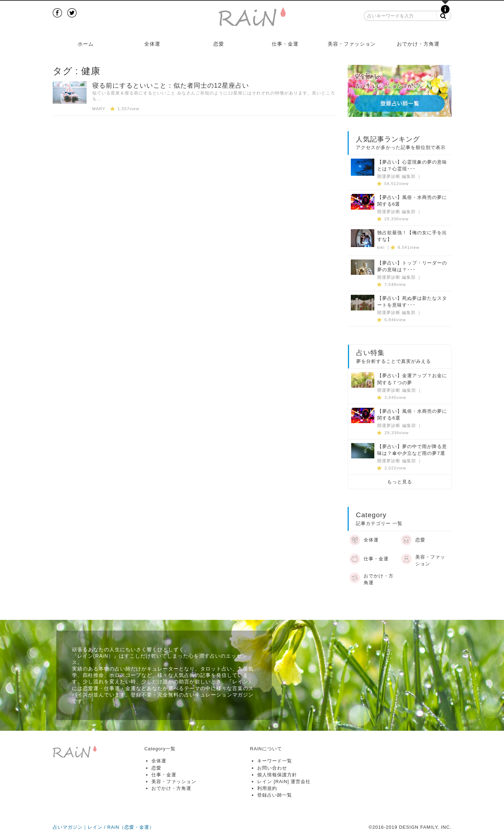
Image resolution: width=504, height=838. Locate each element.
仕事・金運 (285, 44)
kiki (381, 247)
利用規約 (267, 788)
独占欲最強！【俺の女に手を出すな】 (412, 236)
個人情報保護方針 (277, 775)
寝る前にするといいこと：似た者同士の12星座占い (171, 86)
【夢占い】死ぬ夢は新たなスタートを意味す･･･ (412, 302)
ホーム (86, 44)
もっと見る (400, 482)
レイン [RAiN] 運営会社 (284, 782)
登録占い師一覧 (275, 795)
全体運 (152, 44)
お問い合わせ (272, 768)
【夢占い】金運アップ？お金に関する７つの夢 (412, 379)
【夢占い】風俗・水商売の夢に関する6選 (412, 201)
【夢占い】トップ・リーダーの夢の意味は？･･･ (412, 266)
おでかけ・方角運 (418, 44)
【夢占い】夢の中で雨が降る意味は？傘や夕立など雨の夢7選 (412, 450)
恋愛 (219, 44)
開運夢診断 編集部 (396, 176)
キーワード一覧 (275, 761)
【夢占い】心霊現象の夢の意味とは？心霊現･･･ (412, 165)
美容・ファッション (352, 44)
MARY (99, 109)
